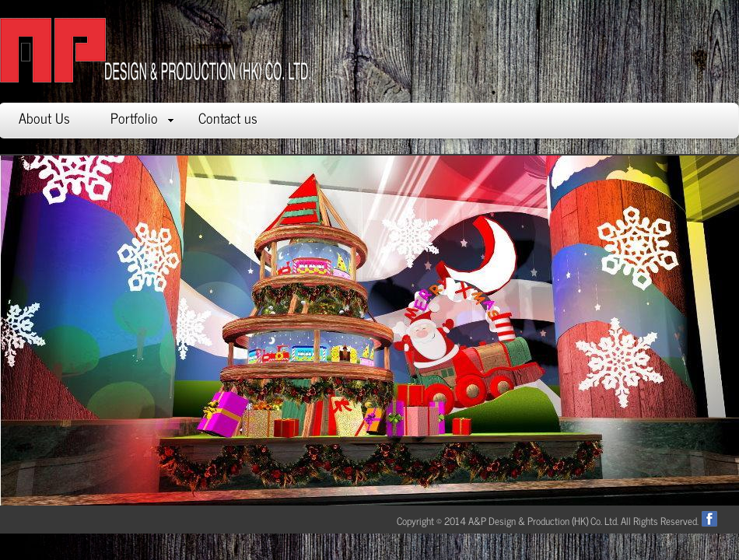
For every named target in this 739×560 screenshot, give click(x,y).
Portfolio (142, 117)
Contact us (228, 117)
